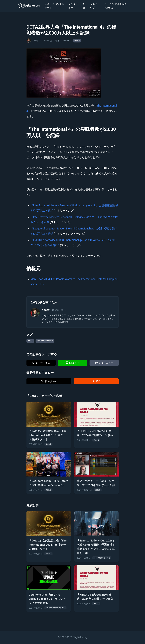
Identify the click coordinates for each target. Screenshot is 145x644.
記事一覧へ (59, 310)
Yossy (46, 310)
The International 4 (45, 341)
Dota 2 (77, 41)
